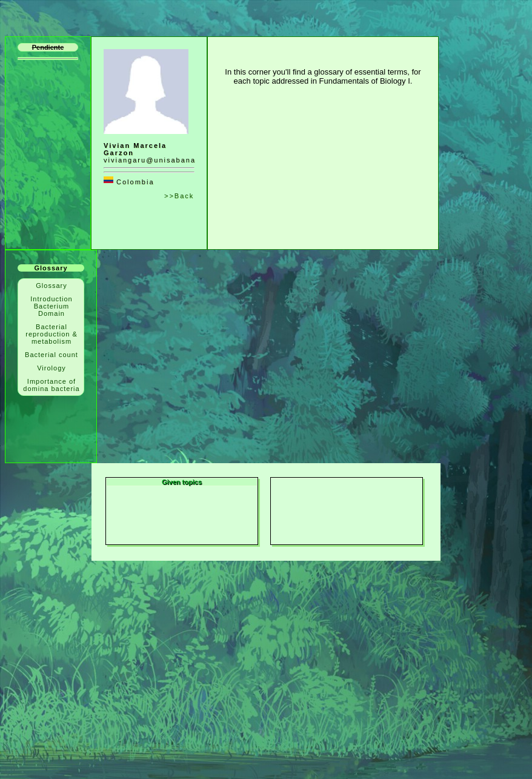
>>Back (179, 196)
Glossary (51, 286)
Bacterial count (52, 355)
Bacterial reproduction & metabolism (52, 334)
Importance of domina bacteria (51, 385)
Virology (52, 368)
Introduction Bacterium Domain (51, 306)
